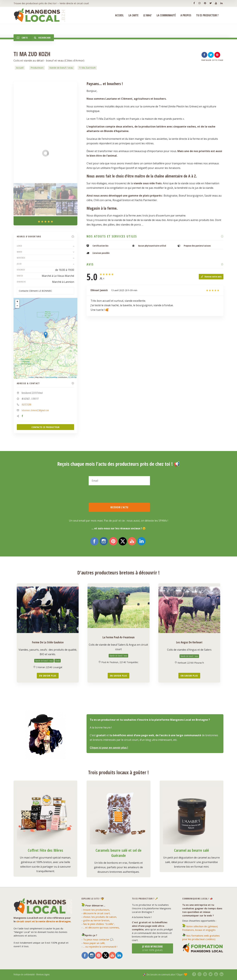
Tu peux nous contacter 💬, (98, 939)
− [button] (17, 306)
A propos (186, 15)
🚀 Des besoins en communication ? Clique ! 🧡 (165, 974)
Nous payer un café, (94, 943)
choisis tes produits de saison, (100, 917)
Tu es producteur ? (207, 15)
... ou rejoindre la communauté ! (100, 947)
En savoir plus (48, 676)
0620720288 (26, 404)
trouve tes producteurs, (97, 910)
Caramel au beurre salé (191, 850)
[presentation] (113, 494)
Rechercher (42, 38)
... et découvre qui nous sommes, (101, 927)
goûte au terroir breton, (96, 920)
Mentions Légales (43, 974)
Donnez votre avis (211, 277)
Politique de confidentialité (24, 974)
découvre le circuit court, (97, 913)
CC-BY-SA (72, 377)
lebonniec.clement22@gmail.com (35, 410)
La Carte (133, 15)
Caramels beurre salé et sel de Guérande (118, 853)
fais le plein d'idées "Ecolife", (99, 924)
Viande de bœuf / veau (61, 68)
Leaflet (31, 377)
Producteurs (37, 68)
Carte (22, 38)
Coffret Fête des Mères (45, 850)
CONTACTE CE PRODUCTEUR (45, 427)
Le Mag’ (147, 15)
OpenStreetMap (51, 377)
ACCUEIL (119, 15)
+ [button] (17, 302)
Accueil (20, 68)
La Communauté (166, 15)
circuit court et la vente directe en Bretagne (43, 921)
